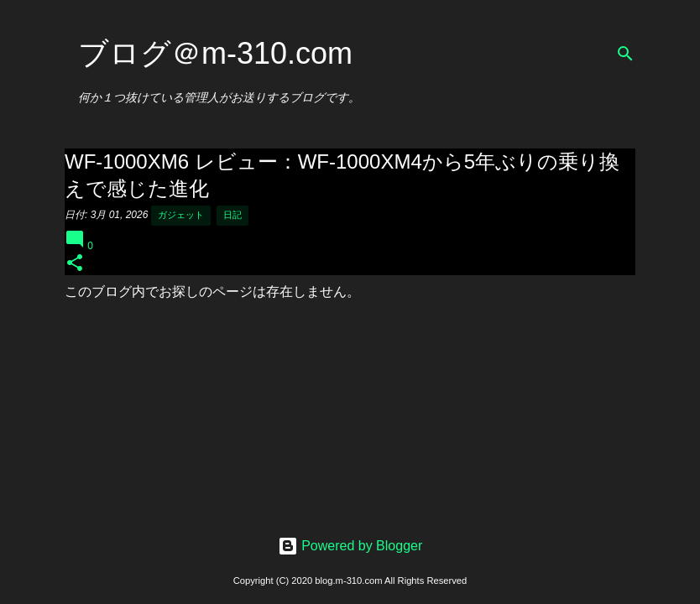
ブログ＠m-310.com (215, 53)
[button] (75, 264)
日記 (232, 215)
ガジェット (181, 215)
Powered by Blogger (350, 546)
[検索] (625, 54)
